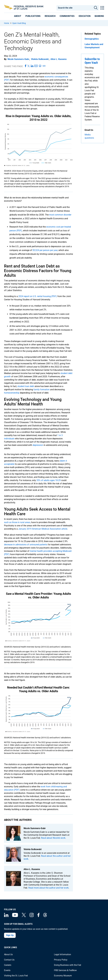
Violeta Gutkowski (40, 59)
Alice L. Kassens (59, 59)
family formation (42, 390)
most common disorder (60, 215)
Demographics (92, 39)
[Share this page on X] (29, 66)
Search (96, 8)
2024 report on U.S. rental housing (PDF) (38, 296)
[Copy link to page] (44, 66)
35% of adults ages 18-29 (49, 480)
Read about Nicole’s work (53, 838)
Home (7, 23)
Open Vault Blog (19, 23)
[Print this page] (40, 66)
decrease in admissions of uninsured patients (26, 545)
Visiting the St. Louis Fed (16, 976)
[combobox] (74, 8)
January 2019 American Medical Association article (43, 529)
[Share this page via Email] (36, 66)
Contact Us (9, 960)
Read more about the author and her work (48, 888)
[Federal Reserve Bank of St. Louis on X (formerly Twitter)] (24, 916)
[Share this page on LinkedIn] (32, 66)
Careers (8, 965)
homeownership (12, 393)
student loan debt (26, 386)
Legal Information (63, 954)
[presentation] (18, 16)
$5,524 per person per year (45, 250)
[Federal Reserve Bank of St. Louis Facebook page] (38, 916)
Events (7, 970)
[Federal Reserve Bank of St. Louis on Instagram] (32, 916)
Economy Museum (63, 976)
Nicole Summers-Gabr (18, 59)
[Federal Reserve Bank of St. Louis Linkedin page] (6, 916)
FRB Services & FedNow (65, 970)
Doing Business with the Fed (67, 965)
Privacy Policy (61, 960)
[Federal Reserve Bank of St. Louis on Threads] (45, 916)
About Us (8, 954)
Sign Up (10, 935)
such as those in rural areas (17, 522)
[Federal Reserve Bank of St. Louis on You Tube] (15, 916)
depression (38, 445)
